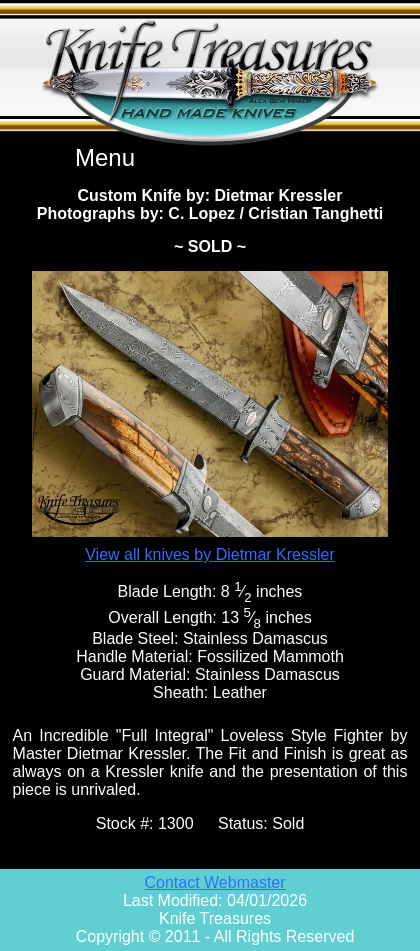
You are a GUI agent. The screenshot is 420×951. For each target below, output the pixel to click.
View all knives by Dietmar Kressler (210, 554)
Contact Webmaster (214, 882)
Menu (105, 157)
